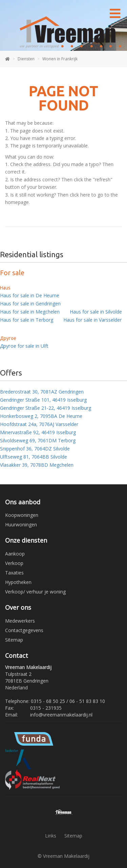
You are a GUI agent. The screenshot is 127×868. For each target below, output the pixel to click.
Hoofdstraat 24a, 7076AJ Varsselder (39, 424)
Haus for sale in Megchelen (30, 312)
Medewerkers (20, 621)
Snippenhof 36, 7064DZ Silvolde (35, 449)
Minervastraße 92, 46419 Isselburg (38, 432)
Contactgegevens (24, 630)
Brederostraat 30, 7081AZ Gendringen (42, 392)
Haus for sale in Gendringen (30, 304)
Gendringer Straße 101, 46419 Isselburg (43, 400)
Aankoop (15, 554)
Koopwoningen (22, 515)
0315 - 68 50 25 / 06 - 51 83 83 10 (68, 701)
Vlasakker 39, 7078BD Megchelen (37, 465)
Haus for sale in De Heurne (30, 295)
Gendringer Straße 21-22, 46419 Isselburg (46, 408)
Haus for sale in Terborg (27, 320)
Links (51, 836)
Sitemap (14, 640)
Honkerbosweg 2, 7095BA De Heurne (41, 416)
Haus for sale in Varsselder (92, 320)
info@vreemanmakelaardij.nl (61, 715)
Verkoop (14, 563)
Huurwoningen (21, 524)
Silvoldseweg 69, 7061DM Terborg (38, 440)
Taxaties (14, 573)
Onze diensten (26, 540)
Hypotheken (18, 582)
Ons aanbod (23, 502)
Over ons (18, 607)
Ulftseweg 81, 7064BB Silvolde (34, 457)
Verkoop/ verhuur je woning (35, 592)
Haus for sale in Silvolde (96, 312)
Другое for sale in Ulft (24, 346)
